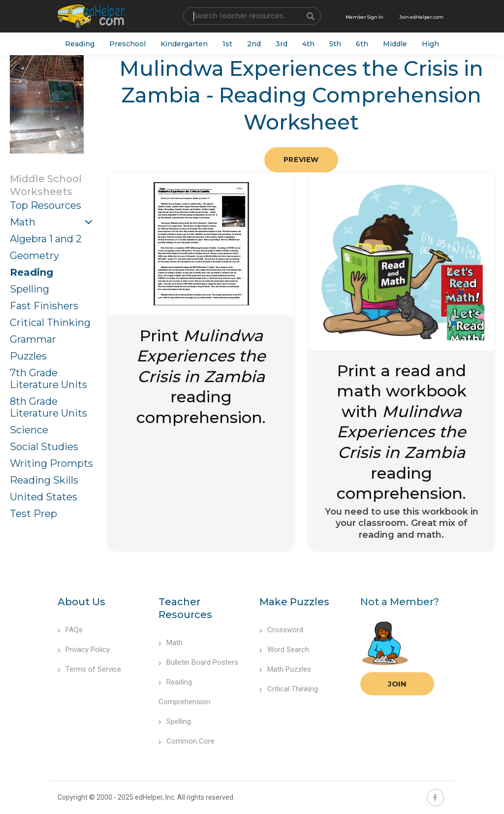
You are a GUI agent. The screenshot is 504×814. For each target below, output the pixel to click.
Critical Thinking (50, 323)
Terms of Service (89, 669)
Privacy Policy (84, 650)
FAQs (70, 630)
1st (227, 44)
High (430, 44)
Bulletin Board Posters (198, 662)
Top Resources (46, 205)
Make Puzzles (294, 602)
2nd (254, 44)
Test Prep (33, 514)
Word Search (284, 650)
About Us (81, 602)
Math (23, 222)
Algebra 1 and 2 (46, 239)
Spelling (30, 289)
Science (29, 430)
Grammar (33, 339)
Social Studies (44, 447)
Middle (395, 44)
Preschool (127, 44)
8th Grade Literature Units (48, 407)
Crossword (281, 630)
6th (362, 44)
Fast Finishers (44, 306)
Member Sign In (364, 17)
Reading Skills (44, 480)
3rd (282, 44)
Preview (301, 160)
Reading (80, 44)
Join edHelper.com (421, 17)
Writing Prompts (51, 463)
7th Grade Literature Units (48, 379)
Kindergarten (184, 44)
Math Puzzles (285, 669)
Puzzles (28, 356)
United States (44, 497)
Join (397, 684)
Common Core (187, 741)
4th (308, 44)
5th (335, 44)
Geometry (34, 256)
